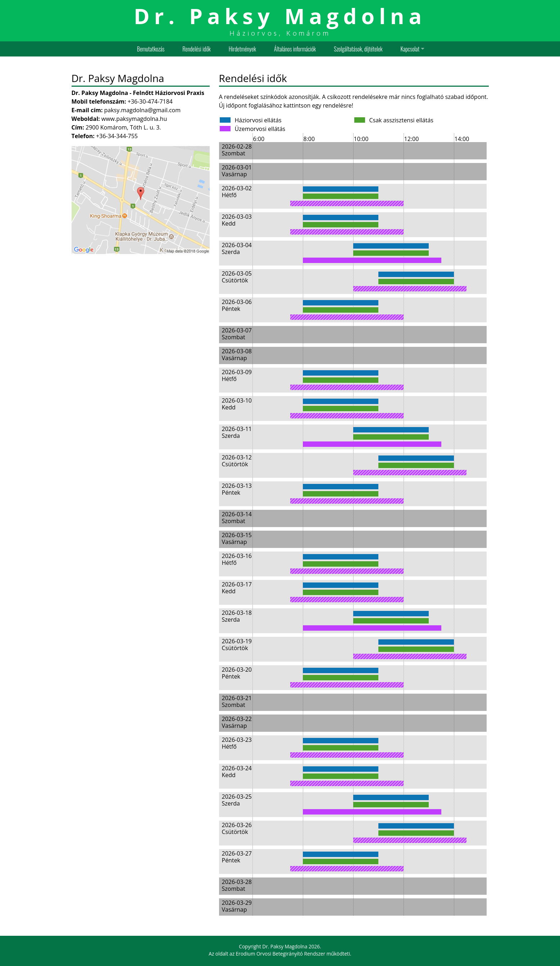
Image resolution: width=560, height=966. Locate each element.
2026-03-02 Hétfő (237, 192)
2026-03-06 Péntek (237, 305)
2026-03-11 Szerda (237, 432)
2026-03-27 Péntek (237, 857)
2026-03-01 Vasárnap (237, 171)
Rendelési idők (196, 49)
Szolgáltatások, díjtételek (358, 49)
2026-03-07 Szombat (237, 334)
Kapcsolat (410, 49)
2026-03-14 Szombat (237, 518)
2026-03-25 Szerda (237, 800)
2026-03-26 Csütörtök (237, 828)
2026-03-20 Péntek (237, 673)
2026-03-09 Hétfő (237, 375)
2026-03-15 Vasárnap (237, 538)
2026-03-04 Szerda (237, 248)
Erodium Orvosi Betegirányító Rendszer (281, 954)
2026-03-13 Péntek (237, 489)
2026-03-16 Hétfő (237, 559)
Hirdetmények (242, 49)
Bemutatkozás (151, 49)
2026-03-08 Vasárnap (237, 355)
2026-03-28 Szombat (237, 885)
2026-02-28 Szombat (237, 150)
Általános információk (295, 49)
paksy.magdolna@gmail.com (142, 110)
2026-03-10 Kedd (237, 404)
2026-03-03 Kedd (237, 220)
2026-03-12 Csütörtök (237, 461)
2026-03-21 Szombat (237, 701)
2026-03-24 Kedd (237, 772)
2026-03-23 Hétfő (237, 743)
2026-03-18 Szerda (237, 616)
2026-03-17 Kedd (237, 588)
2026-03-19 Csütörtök (237, 645)
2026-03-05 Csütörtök (237, 277)
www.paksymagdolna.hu (134, 119)
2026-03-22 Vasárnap (237, 722)
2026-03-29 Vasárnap (237, 906)
